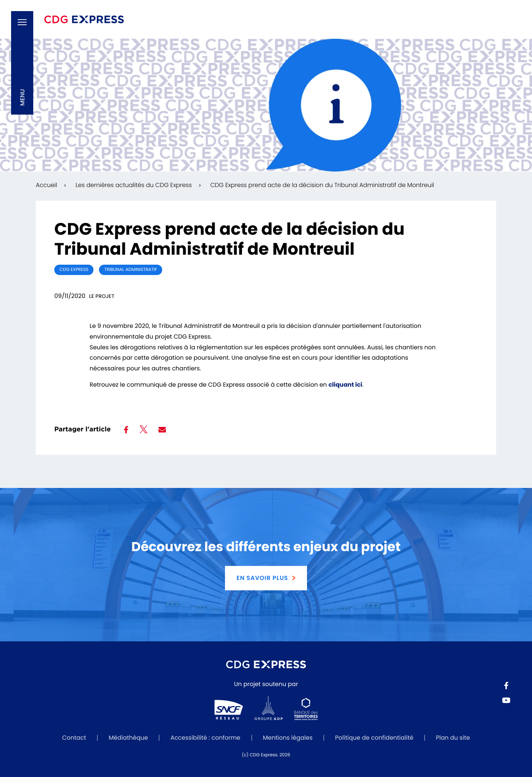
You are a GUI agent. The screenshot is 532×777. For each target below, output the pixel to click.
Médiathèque (128, 738)
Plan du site (453, 738)
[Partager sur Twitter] (144, 431)
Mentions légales (288, 738)
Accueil (46, 185)
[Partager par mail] (162, 430)
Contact (74, 738)
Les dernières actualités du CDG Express (134, 185)
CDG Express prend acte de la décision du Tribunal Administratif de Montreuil (322, 185)
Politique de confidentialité (374, 738)
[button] (22, 63)
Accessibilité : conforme (205, 738)
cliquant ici (345, 385)
